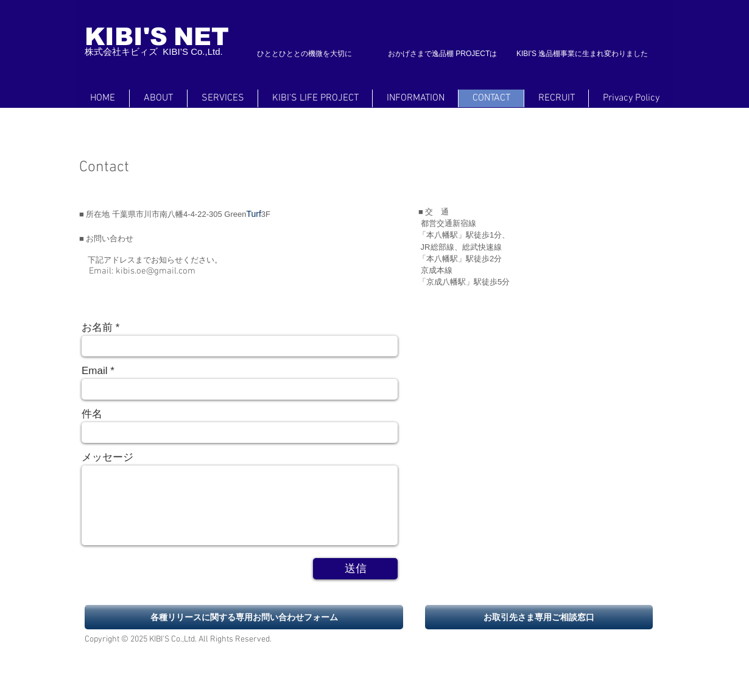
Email (95, 371)
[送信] (355, 569)
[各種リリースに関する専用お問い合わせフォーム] (244, 617)
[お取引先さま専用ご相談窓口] (539, 617)
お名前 (97, 327)
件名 (92, 414)
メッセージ (107, 457)
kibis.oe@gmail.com (156, 271)
